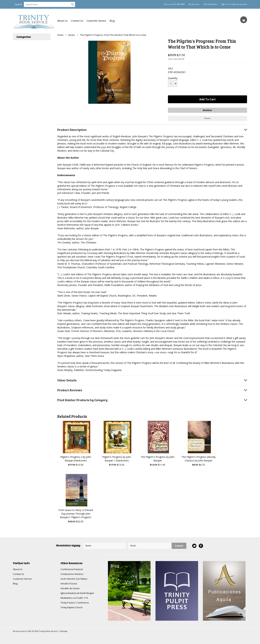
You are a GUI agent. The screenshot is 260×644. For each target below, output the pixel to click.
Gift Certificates (210, 4)
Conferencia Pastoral (72, 569)
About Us (62, 21)
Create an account (239, 4)
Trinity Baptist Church (72, 608)
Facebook (201, 545)
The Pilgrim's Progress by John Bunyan (158, 458)
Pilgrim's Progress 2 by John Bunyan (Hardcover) (76, 458)
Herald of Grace (69, 584)
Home (60, 35)
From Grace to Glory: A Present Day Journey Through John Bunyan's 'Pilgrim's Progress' (76, 513)
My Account (194, 4)
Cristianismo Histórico (73, 574)
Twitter (194, 545)
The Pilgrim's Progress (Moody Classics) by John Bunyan (199, 458)
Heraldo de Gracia (70, 589)
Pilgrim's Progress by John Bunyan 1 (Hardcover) (117, 458)
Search (18, 4)
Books (72, 35)
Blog (112, 21)
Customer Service (96, 21)
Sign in (224, 4)
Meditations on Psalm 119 (75, 598)
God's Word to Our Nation (75, 579)
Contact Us (77, 21)
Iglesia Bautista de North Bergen (79, 593)
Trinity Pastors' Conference (76, 603)
